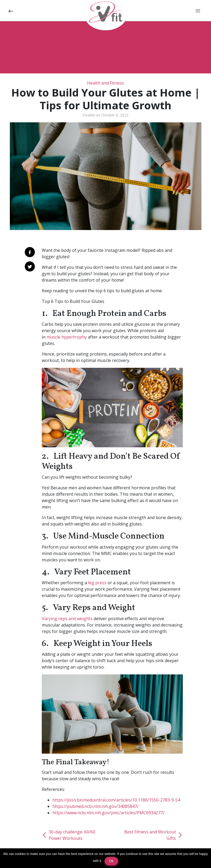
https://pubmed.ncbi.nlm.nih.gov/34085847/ (96, 806)
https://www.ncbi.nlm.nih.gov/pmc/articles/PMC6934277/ (108, 813)
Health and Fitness (105, 83)
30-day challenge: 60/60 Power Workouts (72, 835)
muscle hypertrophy (67, 337)
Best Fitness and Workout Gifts (150, 835)
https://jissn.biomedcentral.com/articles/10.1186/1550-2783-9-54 (116, 800)
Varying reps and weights (67, 619)
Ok (111, 861)
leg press (97, 583)
